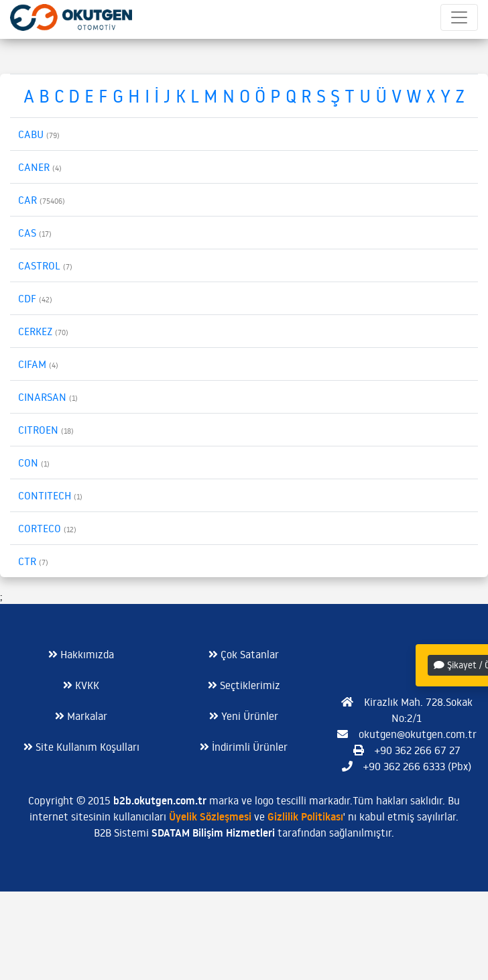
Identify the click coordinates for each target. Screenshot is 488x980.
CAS (35, 233)
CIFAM (38, 364)
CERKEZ (43, 331)
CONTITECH (50, 495)
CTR (33, 561)
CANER (40, 167)
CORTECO (47, 528)
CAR (42, 200)
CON (34, 463)
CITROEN (46, 430)
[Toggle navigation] (459, 17)
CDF (35, 298)
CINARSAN (48, 397)
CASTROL (45, 265)
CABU (39, 134)
